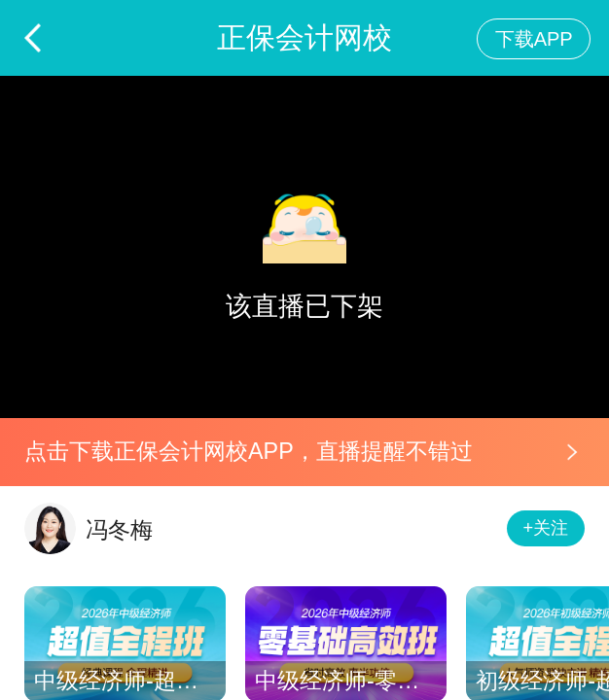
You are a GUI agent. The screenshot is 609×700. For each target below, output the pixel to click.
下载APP (534, 39)
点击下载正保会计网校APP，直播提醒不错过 (249, 451)
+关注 (546, 527)
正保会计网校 (304, 37)
